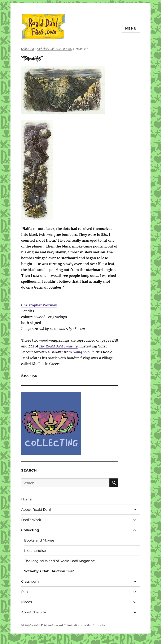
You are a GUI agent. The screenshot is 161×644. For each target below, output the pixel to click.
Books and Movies (39, 540)
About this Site (34, 612)
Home (26, 499)
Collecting (30, 530)
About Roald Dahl (36, 510)
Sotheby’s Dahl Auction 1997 (49, 571)
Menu (131, 28)
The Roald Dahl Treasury (58, 346)
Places (27, 602)
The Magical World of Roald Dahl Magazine (60, 561)
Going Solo (81, 352)
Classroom (30, 581)
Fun (25, 592)
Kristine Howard (52, 625)
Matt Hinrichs (96, 625)
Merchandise (35, 551)
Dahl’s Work (31, 520)
